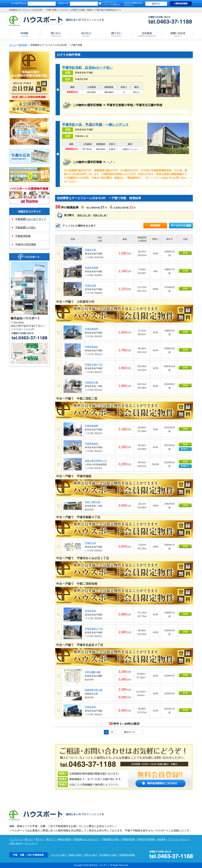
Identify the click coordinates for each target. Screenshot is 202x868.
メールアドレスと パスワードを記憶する (111, 4)
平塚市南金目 (91, 347)
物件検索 (23, 45)
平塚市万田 (90, 543)
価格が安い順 (84, 215)
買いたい (29, 839)
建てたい (51, 839)
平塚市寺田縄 (91, 268)
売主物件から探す (108, 855)
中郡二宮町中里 (93, 502)
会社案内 (161, 839)
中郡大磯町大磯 (93, 672)
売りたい (40, 839)
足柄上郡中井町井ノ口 (96, 461)
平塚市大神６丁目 (94, 365)
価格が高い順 (100, 215)
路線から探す (75, 855)
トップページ (16, 839)
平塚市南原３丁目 (94, 629)
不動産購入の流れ (26, 228)
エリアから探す (59, 855)
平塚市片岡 (90, 250)
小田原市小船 (91, 382)
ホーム (12, 45)
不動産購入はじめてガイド (31, 219)
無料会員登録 (181, 4)
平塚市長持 (90, 611)
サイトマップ (31, 843)
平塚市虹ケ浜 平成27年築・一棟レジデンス (95, 125)
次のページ (129, 732)
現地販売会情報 (127, 855)
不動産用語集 (23, 236)
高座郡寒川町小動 (94, 690)
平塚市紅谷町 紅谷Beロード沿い (87, 68)
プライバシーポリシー (179, 839)
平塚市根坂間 (91, 329)
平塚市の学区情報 (26, 244)
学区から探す (91, 855)
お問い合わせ (16, 843)
